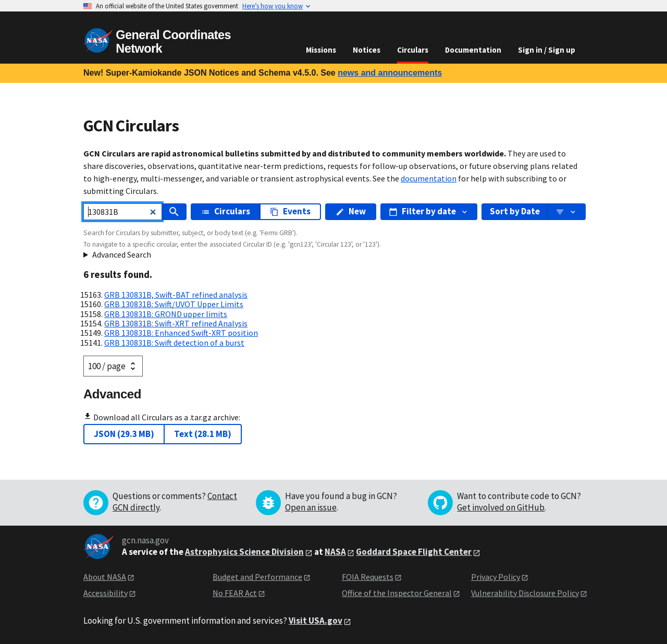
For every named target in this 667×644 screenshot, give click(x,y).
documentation (429, 178)
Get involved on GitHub (501, 507)
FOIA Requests (368, 577)
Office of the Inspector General (397, 593)
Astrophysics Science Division (244, 552)
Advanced (112, 394)
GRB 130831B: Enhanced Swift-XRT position (181, 333)
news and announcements (390, 73)
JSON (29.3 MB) (124, 434)
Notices (367, 50)
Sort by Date (515, 211)
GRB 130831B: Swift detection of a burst (174, 343)
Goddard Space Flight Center (414, 552)
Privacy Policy (496, 577)
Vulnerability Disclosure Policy (525, 593)
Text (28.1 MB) (203, 434)
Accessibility (106, 593)
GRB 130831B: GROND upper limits (166, 314)
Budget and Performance (257, 577)
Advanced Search (122, 254)
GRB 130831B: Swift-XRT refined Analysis (176, 323)
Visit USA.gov (316, 621)
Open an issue (311, 507)
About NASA (105, 577)
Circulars (413, 50)
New (351, 211)
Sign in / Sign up (547, 50)
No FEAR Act (235, 593)
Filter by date (429, 211)
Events (290, 211)
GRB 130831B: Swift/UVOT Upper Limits (174, 304)
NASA (335, 552)
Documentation (473, 50)
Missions (321, 50)
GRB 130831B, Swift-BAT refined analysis (176, 295)
